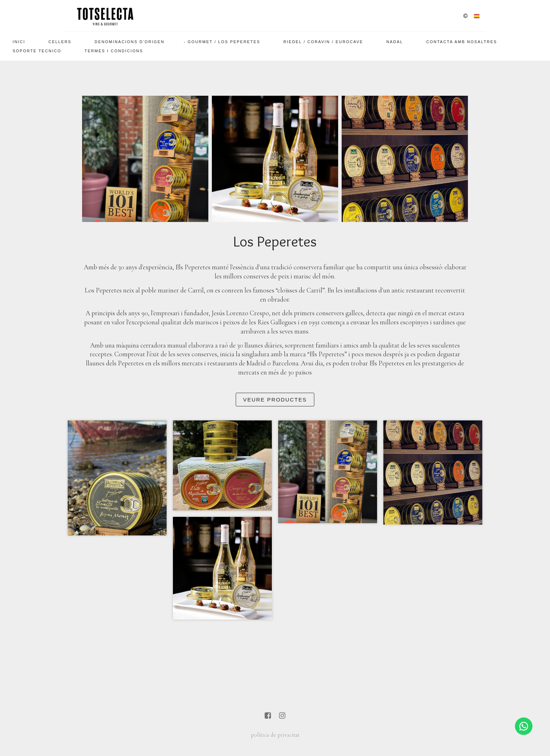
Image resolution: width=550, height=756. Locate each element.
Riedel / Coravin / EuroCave (323, 42)
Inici (19, 42)
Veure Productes (275, 400)
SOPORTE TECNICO (37, 51)
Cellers (60, 42)
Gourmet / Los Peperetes (224, 42)
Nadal (395, 42)
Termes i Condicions (114, 51)
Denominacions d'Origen (130, 42)
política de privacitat (275, 735)
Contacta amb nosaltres (462, 42)
